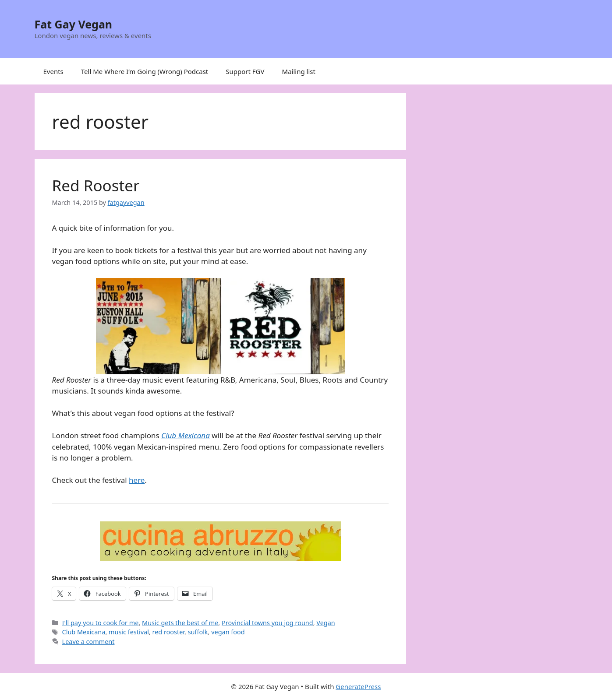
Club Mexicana (186, 435)
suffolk (198, 632)
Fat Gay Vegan (74, 24)
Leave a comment (88, 642)
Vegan (325, 623)
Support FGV (245, 71)
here (137, 480)
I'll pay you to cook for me (101, 623)
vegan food (228, 632)
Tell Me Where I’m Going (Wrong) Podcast (145, 71)
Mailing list (299, 71)
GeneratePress (358, 686)
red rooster (169, 632)
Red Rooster (96, 185)
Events (53, 71)
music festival (129, 632)
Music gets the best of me (180, 623)
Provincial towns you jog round (267, 623)
